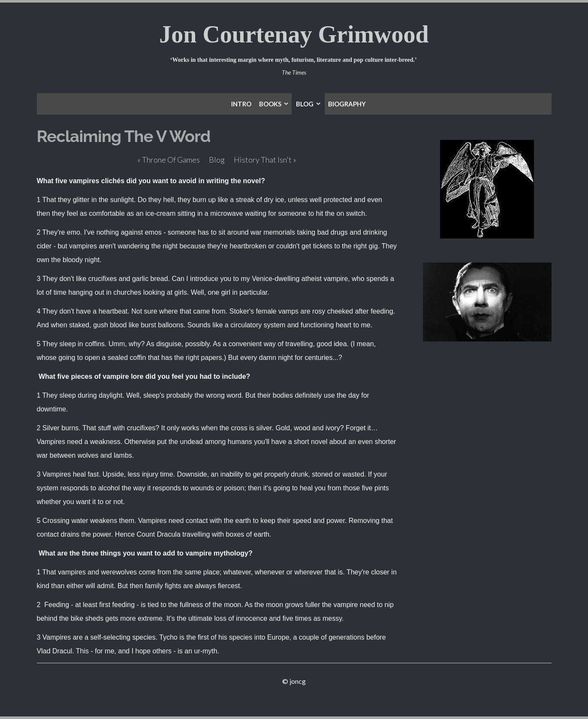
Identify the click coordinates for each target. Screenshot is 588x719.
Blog (217, 160)
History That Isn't (265, 160)
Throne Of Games (169, 160)
